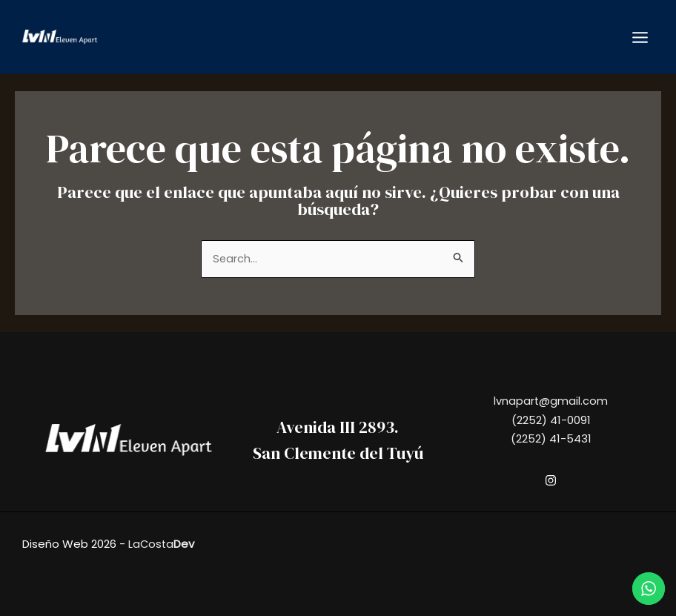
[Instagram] (551, 481)
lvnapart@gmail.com (551, 401)
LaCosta (162, 544)
